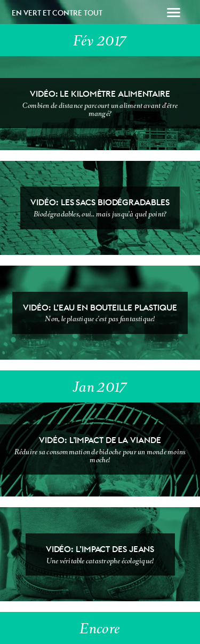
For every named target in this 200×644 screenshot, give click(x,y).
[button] (174, 14)
